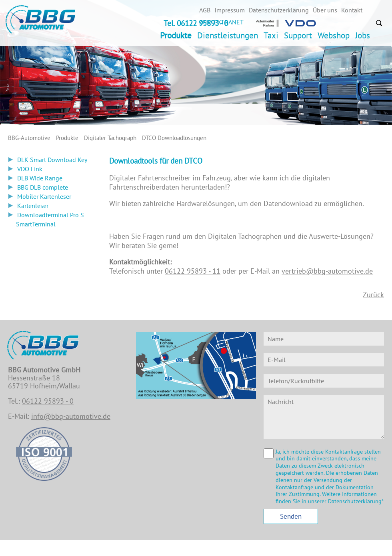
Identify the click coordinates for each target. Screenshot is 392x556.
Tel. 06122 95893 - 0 (196, 23)
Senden (291, 516)
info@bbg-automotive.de (71, 416)
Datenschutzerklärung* (356, 501)
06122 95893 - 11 (193, 271)
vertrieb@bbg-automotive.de (327, 271)
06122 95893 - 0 (48, 401)
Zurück (373, 295)
